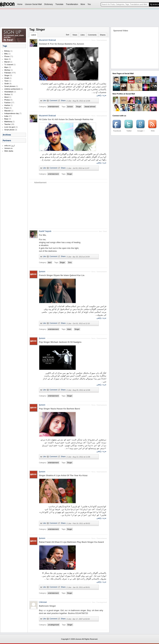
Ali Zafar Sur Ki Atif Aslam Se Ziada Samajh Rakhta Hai (66, 119)
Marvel (7, 62)
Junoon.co (8, 148)
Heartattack (9, 92)
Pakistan (8, 73)
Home (20, 4)
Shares (103, 35)
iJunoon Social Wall (33, 4)
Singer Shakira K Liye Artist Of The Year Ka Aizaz (63, 475)
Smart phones (10, 86)
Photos (7, 100)
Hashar (7, 105)
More (83, 4)
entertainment (53, 107)
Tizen (6, 81)
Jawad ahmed (90, 107)
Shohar (7, 94)
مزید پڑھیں (101, 95)
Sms (70, 262)
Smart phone (9, 130)
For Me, (43, 235)
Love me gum (10, 127)
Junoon (70, 107)
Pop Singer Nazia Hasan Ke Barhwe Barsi (59, 409)
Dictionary (48, 4)
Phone (7, 56)
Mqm (6, 67)
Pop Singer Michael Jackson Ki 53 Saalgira (60, 342)
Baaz (6, 119)
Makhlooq (8, 122)
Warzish (7, 111)
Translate (59, 4)
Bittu (6, 54)
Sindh (7, 84)
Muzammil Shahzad (47, 116)
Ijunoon (42, 272)
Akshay (7, 70)
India (6, 116)
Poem (7, 108)
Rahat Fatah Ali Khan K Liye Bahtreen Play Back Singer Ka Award (71, 542)
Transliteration (72, 4)
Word (6, 97)
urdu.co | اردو (9, 146)
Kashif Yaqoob (45, 231)
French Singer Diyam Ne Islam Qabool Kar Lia (62, 275)
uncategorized (53, 625)
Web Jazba (9, 151)
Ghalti (7, 78)
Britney (7, 51)
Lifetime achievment (12, 89)
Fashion (7, 103)
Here (6, 59)
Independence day (12, 113)
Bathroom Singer (47, 606)
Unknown (43, 602)
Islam (69, 329)
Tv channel (9, 65)
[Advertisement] (58, 33)
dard (50, 262)
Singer (7, 75)
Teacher (7, 124)
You (89, 4)
